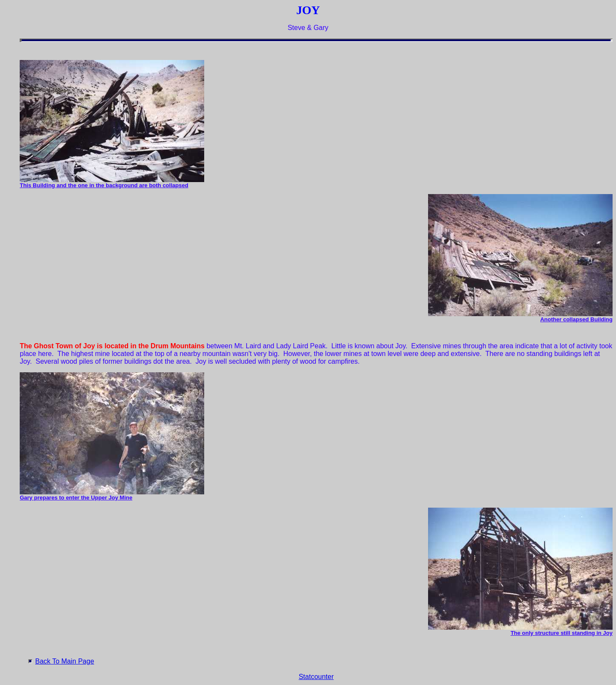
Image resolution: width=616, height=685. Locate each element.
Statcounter (316, 677)
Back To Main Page (65, 661)
